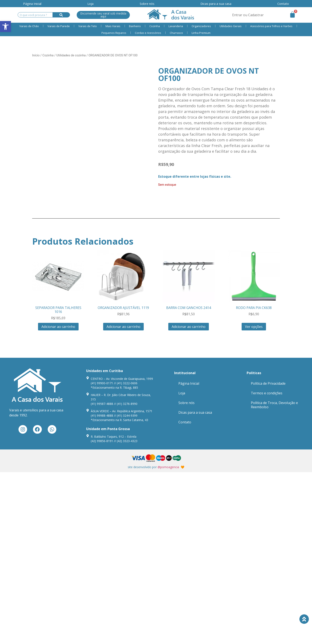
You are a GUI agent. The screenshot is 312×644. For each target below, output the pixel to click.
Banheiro (135, 26)
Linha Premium (201, 33)
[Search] (61, 15)
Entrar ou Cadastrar (248, 15)
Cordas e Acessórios (148, 33)
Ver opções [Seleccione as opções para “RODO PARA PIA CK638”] (254, 327)
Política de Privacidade (268, 383)
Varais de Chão (29, 26)
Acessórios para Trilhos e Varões (271, 26)
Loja (90, 4)
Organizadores (201, 26)
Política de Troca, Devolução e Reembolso (274, 405)
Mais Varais (113, 26)
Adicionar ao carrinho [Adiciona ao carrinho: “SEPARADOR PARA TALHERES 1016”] (58, 327)
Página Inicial (32, 4)
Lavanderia (176, 26)
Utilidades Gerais (231, 26)
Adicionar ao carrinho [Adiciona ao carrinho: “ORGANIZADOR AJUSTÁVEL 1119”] (123, 327)
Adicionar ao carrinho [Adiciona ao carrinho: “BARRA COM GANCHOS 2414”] (189, 327)
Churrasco (176, 33)
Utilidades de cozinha (71, 55)
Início (36, 55)
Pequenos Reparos (114, 33)
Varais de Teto (88, 26)
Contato (185, 422)
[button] (5, 27)
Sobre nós (147, 4)
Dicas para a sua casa (216, 4)
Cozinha (155, 26)
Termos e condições (267, 393)
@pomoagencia (168, 467)
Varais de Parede (59, 26)
